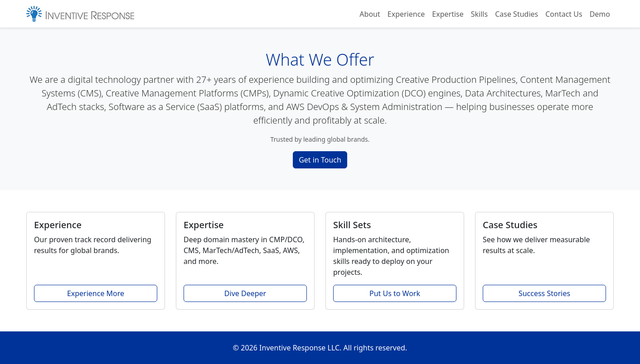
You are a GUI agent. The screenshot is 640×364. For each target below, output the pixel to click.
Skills (479, 14)
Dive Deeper (245, 293)
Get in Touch (320, 160)
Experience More (96, 293)
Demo (600, 14)
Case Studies (516, 14)
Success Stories (544, 293)
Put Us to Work (395, 293)
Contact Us (564, 14)
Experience (406, 14)
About (370, 14)
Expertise (448, 14)
